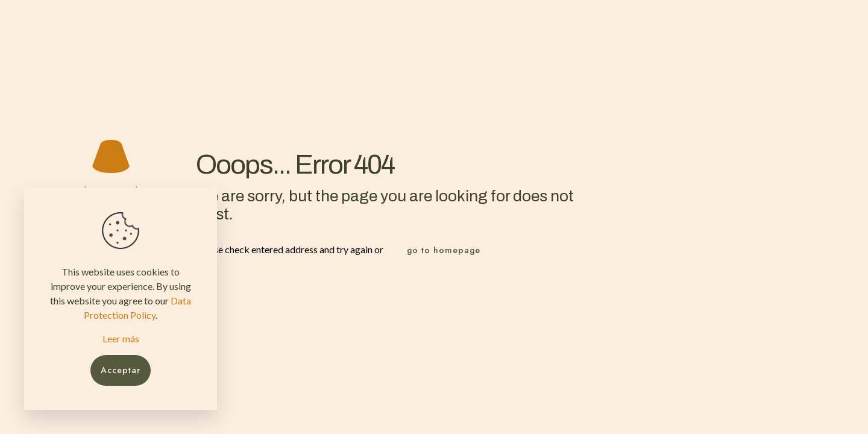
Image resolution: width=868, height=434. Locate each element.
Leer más (121, 338)
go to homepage (444, 250)
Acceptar (121, 370)
